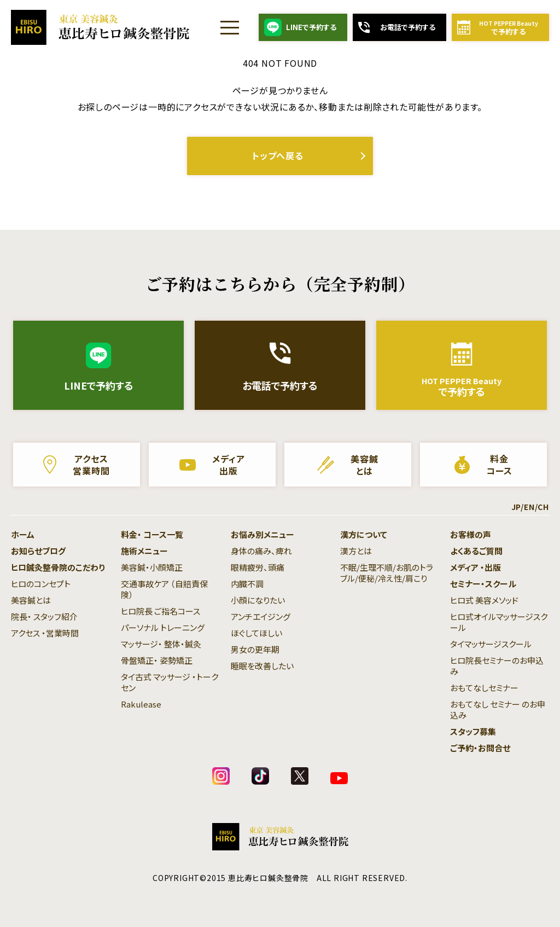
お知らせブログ (38, 551)
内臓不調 (247, 584)
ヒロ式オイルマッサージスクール (499, 622)
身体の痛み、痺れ (261, 551)
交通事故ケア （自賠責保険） (164, 589)
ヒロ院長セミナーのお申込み (497, 666)
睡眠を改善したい (262, 666)
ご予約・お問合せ (480, 748)
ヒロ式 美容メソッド (484, 600)
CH (543, 507)
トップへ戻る (278, 155)
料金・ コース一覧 (152, 534)
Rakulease (141, 704)
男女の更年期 (255, 649)
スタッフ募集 (473, 731)
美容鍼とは (31, 600)
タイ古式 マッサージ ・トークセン (170, 682)
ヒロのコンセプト (41, 584)
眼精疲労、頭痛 (258, 567)
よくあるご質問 (476, 551)
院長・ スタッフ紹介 (44, 616)
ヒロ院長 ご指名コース (161, 611)
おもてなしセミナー (484, 688)
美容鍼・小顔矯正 (152, 567)
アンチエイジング (261, 616)
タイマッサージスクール (491, 644)
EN (529, 507)
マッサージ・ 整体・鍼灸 (161, 644)
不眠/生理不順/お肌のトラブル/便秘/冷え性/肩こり (387, 573)
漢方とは (356, 551)
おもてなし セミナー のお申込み (498, 709)
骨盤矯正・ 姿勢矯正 (157, 660)
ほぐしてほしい (256, 633)
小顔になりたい (258, 600)
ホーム (23, 534)
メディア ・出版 (476, 567)
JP (516, 507)
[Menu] (230, 27)
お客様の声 (471, 534)
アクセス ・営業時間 (45, 633)
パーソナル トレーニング (163, 627)
